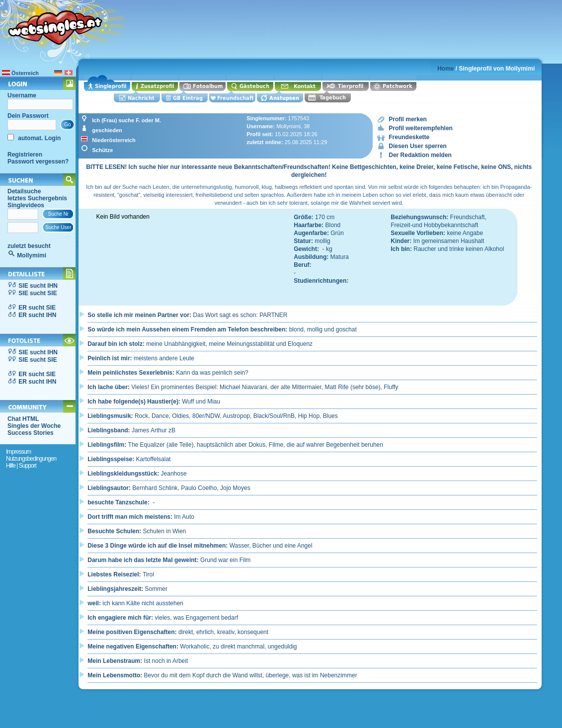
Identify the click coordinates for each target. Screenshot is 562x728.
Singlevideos (26, 205)
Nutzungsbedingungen (31, 459)
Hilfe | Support (21, 466)
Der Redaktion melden (420, 155)
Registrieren (25, 155)
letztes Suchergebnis (37, 198)
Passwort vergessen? (38, 162)
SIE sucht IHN (38, 286)
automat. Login (39, 138)
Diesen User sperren (418, 146)
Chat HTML (23, 419)
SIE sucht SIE (38, 293)
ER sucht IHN (37, 315)
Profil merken (408, 119)
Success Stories (31, 433)
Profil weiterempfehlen (421, 128)
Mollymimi (32, 255)
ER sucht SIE (37, 308)
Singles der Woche (34, 426)
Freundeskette (409, 137)
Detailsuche (24, 191)
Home (445, 69)
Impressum (18, 452)
